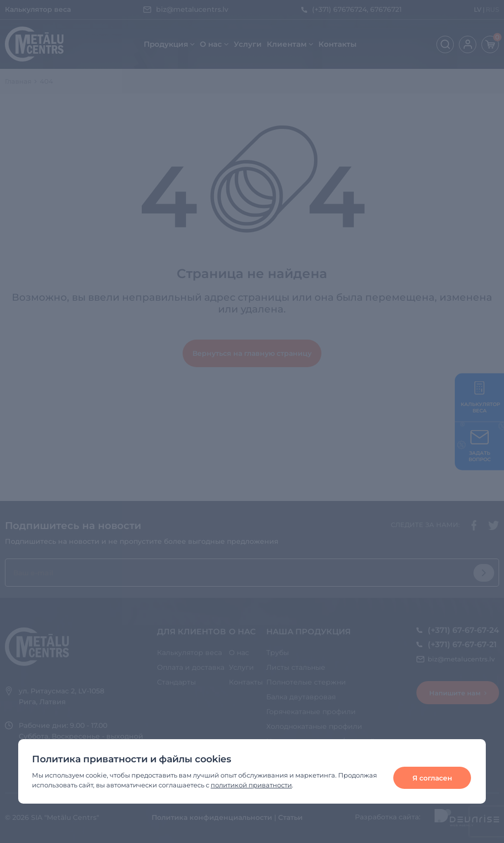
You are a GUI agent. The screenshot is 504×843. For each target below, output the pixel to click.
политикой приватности (251, 785)
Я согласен (432, 778)
